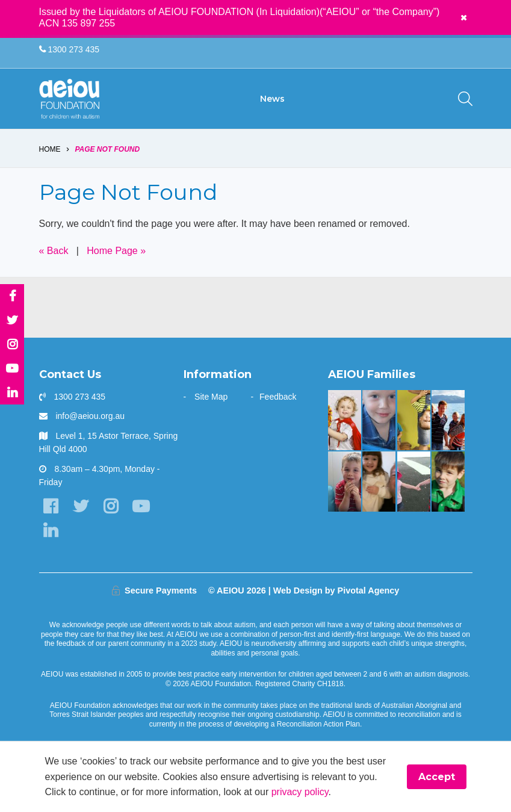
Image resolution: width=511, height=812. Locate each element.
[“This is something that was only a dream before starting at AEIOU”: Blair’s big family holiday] (379, 482)
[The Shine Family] (448, 420)
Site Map (211, 397)
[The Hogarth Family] (414, 482)
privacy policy (300, 792)
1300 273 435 (70, 49)
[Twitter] (81, 507)
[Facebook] (51, 507)
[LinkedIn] (51, 531)
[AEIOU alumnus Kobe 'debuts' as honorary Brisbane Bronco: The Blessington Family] (448, 482)
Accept (437, 777)
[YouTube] (141, 507)
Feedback (278, 397)
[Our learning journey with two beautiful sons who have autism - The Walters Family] (414, 420)
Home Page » (116, 251)
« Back (54, 251)
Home (50, 149)
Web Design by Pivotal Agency (336, 590)
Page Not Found (107, 149)
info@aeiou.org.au (90, 417)
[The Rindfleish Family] (345, 482)
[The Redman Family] (379, 420)
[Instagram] (111, 507)
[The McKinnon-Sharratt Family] (345, 420)
